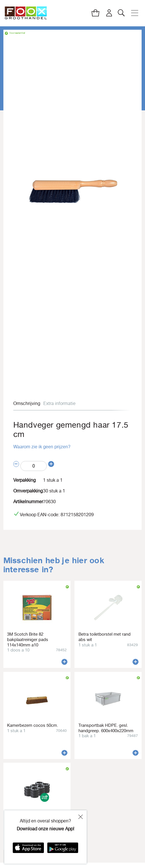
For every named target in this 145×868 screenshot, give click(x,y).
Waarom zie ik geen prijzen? (42, 446)
